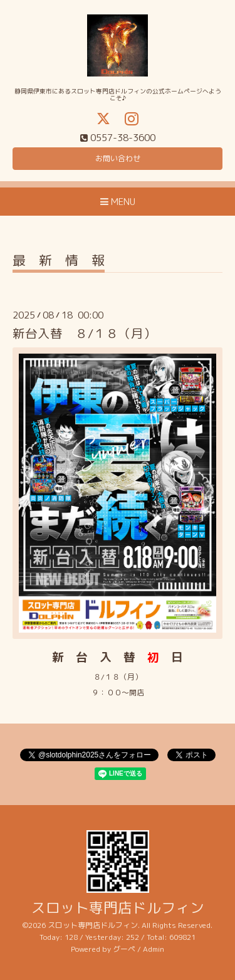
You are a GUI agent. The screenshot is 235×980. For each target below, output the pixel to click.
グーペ (124, 949)
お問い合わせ (118, 158)
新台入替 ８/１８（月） (84, 333)
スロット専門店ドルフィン (118, 908)
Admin (154, 949)
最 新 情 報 (59, 262)
